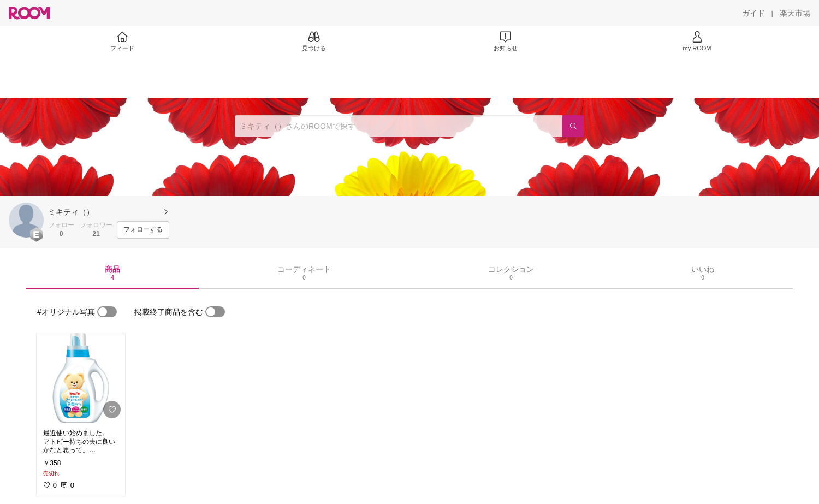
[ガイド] (753, 13)
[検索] (573, 126)
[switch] (107, 312)
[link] (81, 378)
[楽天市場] (795, 13)
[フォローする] (143, 230)
